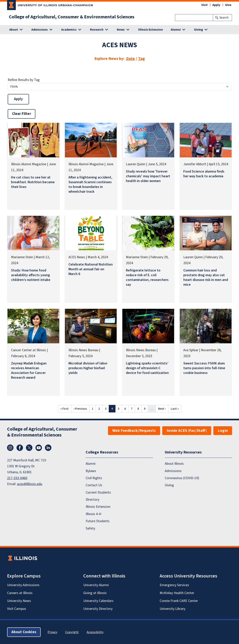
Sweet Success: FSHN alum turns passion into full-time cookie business (204, 368)
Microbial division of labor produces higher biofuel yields (88, 368)
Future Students (98, 521)
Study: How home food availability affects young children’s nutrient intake (31, 275)
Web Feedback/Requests (134, 431)
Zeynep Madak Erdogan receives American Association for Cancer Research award (29, 370)
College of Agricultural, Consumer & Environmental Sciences (72, 17)
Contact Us (94, 485)
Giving (169, 485)
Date (130, 59)
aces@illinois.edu (30, 484)
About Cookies (24, 632)
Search (224, 18)
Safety (90, 528)
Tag (142, 59)
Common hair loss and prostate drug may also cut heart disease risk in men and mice (206, 277)
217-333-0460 (17, 478)
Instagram (10, 448)
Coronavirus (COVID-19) (182, 478)
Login (223, 431)
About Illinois (174, 464)
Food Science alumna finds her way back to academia (204, 174)
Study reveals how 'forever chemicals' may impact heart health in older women (148, 176)
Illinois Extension (150, 30)
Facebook (20, 448)
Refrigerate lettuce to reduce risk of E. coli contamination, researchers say (147, 277)
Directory (92, 500)
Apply (216, 5)
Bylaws (91, 471)
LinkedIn (48, 448)
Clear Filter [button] (22, 114)
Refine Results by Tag (24, 80)
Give (228, 5)
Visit (204, 5)
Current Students (98, 492)
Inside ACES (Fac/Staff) (187, 431)
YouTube (39, 448)
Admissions (173, 471)
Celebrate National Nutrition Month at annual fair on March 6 (91, 269)
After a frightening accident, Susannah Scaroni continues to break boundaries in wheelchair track (90, 184)
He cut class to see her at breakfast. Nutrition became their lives (33, 182)
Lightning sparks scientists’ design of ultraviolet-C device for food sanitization (147, 368)
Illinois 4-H (93, 514)
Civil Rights (94, 478)
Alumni (91, 464)
